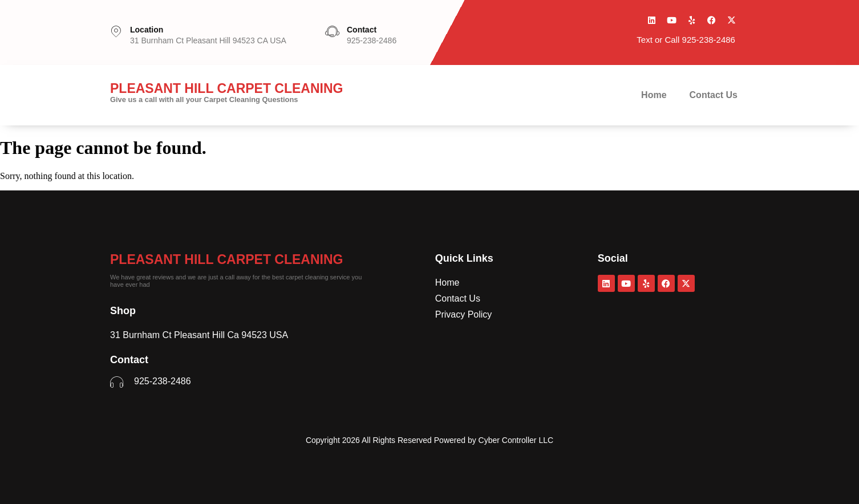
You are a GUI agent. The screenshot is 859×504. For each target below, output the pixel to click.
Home (654, 95)
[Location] (116, 31)
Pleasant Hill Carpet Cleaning (226, 259)
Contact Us (714, 95)
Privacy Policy (464, 314)
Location (147, 30)
